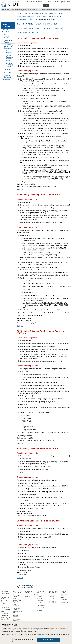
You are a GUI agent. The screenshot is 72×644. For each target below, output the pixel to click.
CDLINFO (64, 595)
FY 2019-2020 (23, 32)
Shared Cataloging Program (25, 16)
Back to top (21, 190)
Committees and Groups (49, 10)
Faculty (39, 603)
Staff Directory (30, 2)
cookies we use (42, 634)
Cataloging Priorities (9, 52)
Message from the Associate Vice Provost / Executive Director (5, 600)
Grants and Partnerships (5, 614)
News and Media (65, 10)
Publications (65, 600)
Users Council (53, 599)
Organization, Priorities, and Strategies (48, 16)
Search (46, 5)
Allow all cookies (48, 640)
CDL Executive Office (5, 610)
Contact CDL (41, 2)
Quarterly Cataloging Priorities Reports (9, 58)
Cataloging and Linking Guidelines (8, 71)
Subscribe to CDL (65, 603)
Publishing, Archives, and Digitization (17, 600)
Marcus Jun (30, 587)
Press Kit (64, 597)
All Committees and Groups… (53, 602)
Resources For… (33, 10)
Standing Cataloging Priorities (9, 65)
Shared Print (6, 80)
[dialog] (36, 633)
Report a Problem (53, 2)
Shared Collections (55, 14)
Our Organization (5, 607)
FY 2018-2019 (57, 29)
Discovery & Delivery (17, 596)
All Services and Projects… (30, 596)
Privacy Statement (11, 634)
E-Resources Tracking (8, 41)
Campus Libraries (40, 596)
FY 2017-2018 (45, 29)
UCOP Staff (40, 608)
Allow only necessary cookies (24, 640)
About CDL (6, 10)
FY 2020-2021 (34, 32)
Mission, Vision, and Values (6, 594)
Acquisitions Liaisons (53, 596)
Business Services (16, 616)
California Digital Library (24, 14)
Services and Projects (18, 10)
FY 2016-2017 (34, 29)
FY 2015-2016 (23, 29)
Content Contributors (41, 600)
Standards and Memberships (5, 618)
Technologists (41, 605)
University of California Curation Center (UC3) (18, 610)
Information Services (16, 620)
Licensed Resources (6, 31)
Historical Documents (8, 76)
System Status (65, 2)
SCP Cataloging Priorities (24, 19)
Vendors (39, 610)
